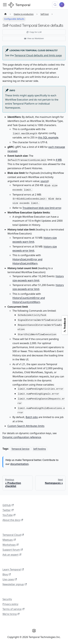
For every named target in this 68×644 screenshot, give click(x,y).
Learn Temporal (13, 569)
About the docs (13, 520)
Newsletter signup (15, 584)
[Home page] (5, 14)
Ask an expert (12, 555)
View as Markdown (34, 38)
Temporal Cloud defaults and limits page (38, 55)
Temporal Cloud (13, 535)
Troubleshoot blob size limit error (42, 208)
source (44, 181)
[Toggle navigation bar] (5, 5)
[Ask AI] (62, 5)
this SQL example (48, 137)
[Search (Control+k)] (55, 5)
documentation (19, 464)
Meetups (9, 540)
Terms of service (13, 609)
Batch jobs (32, 417)
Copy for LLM (34, 32)
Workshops (10, 545)
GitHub (8, 505)
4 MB (59, 160)
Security (7, 599)
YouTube (9, 515)
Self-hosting (39, 449)
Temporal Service (20, 449)
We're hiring (11, 614)
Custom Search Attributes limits (26, 426)
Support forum (13, 550)
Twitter (8, 510)
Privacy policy (10, 604)
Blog (7, 574)
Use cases (10, 579)
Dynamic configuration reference (22, 437)
